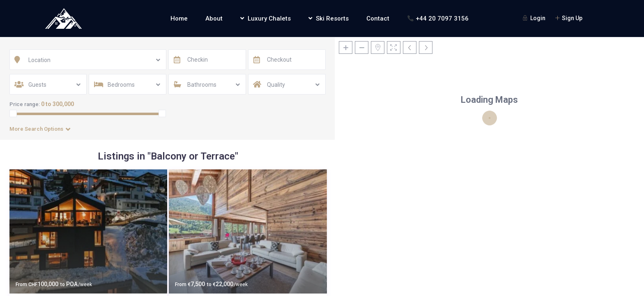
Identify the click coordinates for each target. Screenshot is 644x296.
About (214, 18)
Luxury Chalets (266, 18)
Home (179, 18)
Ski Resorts (329, 18)
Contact (378, 18)
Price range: (25, 104)
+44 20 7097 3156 (438, 18)
